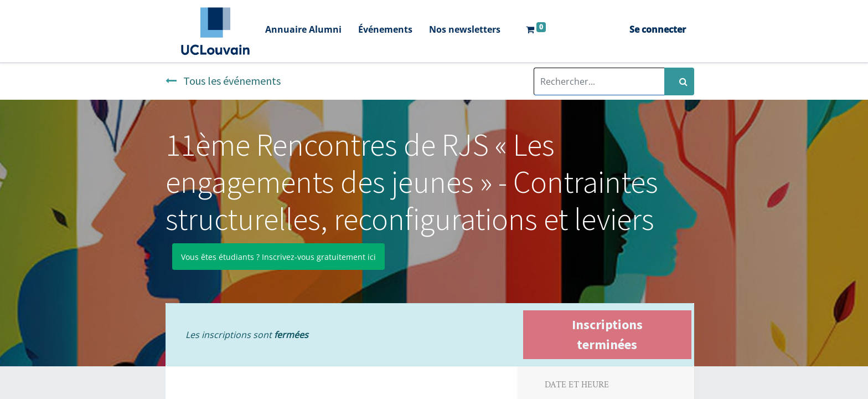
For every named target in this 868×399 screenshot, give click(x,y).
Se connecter (658, 29)
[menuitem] (303, 31)
